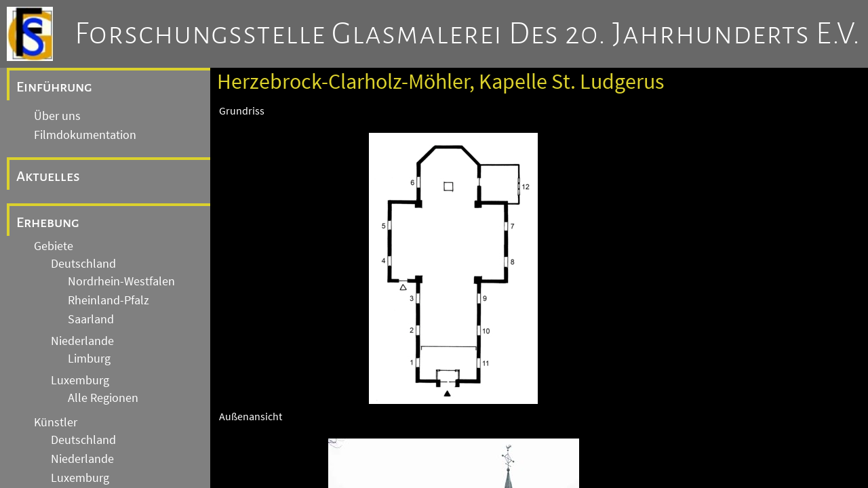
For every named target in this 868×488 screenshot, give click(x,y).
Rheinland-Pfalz (108, 300)
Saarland (91, 319)
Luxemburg (80, 380)
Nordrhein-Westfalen (121, 281)
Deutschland (83, 264)
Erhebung (48, 222)
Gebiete (54, 246)
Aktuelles (48, 176)
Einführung (54, 87)
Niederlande (82, 341)
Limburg (89, 359)
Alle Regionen (103, 398)
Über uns (57, 116)
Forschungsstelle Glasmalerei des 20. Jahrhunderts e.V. (468, 34)
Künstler (56, 422)
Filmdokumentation (85, 135)
